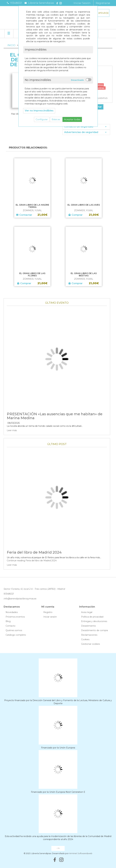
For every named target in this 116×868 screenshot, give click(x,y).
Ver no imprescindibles (39, 111)
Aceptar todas (72, 119)
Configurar (42, 119)
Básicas (56, 119)
